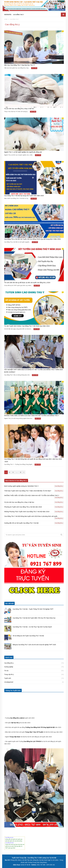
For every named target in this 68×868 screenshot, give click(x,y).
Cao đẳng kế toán (9, 843)
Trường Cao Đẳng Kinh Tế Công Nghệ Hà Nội (40, 727)
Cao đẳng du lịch (9, 837)
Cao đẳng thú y (59, 486)
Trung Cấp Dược (15, 737)
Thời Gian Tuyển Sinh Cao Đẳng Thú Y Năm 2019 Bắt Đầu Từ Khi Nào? (28, 491)
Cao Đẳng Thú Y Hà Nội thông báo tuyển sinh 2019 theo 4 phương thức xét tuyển (31, 516)
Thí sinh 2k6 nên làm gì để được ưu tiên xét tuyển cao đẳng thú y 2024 (27, 283)
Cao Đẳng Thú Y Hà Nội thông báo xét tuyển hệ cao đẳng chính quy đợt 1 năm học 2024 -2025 (33, 460)
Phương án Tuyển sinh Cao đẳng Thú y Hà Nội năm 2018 (23, 507)
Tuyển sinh (8, 678)
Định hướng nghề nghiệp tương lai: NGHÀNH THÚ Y (21, 486)
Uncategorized (9, 682)
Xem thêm (34, 68)
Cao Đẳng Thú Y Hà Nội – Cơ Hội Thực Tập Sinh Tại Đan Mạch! (32, 627)
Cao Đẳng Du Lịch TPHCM (32, 741)
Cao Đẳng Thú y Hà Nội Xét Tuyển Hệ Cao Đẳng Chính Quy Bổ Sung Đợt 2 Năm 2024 (32, 239)
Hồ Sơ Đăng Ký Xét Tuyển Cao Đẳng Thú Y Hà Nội (28, 636)
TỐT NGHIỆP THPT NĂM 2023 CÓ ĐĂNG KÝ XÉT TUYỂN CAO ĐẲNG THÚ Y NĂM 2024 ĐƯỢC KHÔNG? (33, 371)
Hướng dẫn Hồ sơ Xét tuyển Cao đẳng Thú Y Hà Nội (21, 523)
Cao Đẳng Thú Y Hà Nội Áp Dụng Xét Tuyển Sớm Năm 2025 (24, 196)
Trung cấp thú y (9, 674)
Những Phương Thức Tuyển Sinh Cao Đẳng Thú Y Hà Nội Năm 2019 (27, 512)
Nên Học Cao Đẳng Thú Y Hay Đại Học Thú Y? (20, 65)
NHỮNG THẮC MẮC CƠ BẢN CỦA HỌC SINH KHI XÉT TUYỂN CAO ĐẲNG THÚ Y (32, 416)
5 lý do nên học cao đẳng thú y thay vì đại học (19, 109)
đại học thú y (16, 723)
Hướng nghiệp (9, 667)
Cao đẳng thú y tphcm (17, 718)
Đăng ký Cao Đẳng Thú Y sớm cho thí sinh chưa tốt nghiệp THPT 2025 (34, 645)
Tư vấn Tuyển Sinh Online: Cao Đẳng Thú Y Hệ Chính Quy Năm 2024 (27, 326)
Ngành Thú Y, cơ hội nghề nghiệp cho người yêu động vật (23, 152)
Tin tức (6, 671)
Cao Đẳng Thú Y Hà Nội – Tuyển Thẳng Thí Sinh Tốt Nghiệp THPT (33, 609)
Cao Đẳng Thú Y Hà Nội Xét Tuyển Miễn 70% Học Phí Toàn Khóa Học (34, 618)
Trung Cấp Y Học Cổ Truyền (34, 732)
